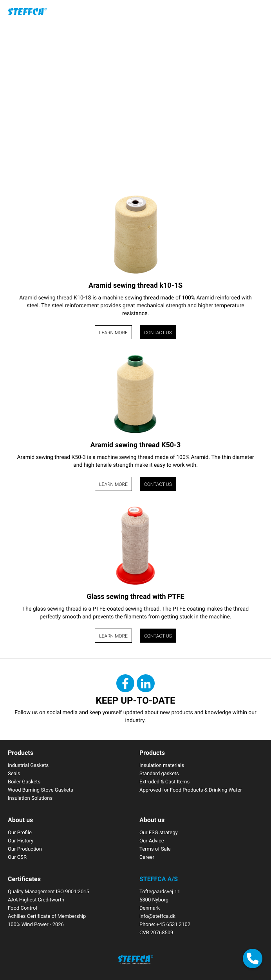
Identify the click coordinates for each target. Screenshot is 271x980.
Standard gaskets (159, 773)
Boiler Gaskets (24, 781)
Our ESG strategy (159, 832)
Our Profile (20, 832)
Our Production (25, 849)
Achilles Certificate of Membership (47, 916)
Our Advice (152, 840)
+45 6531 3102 (173, 924)
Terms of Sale (155, 849)
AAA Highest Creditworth (36, 899)
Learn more (113, 333)
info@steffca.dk (157, 916)
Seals (14, 773)
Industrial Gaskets (28, 765)
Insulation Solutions (30, 798)
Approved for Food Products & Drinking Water (191, 790)
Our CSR (17, 857)
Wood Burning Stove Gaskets (41, 790)
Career (147, 857)
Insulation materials (162, 765)
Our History (21, 840)
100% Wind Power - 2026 (36, 924)
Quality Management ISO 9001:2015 (49, 891)
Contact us (158, 333)
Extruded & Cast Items (164, 781)
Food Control (23, 908)
